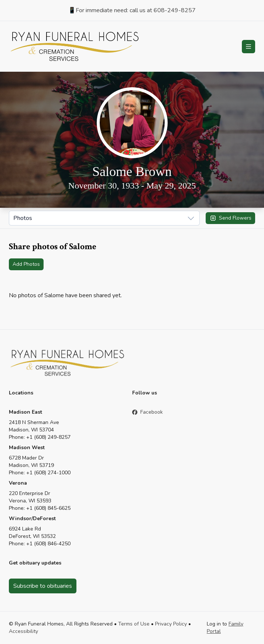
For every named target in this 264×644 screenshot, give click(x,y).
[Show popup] (104, 218)
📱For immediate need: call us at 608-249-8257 (132, 10)
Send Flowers (230, 218)
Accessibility (23, 631)
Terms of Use (134, 624)
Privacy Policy (171, 624)
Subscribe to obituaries (43, 586)
